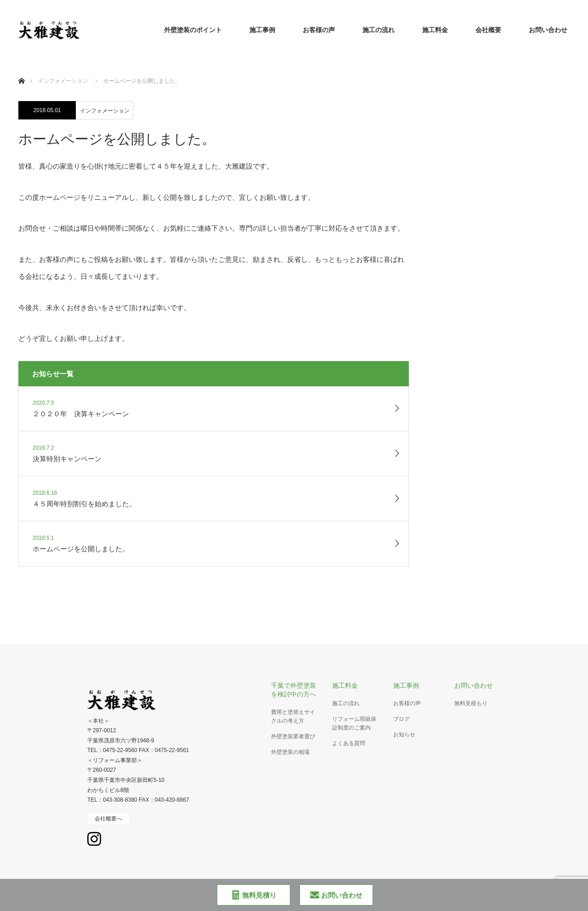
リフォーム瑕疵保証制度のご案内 (354, 723)
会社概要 (488, 30)
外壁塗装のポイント (193, 30)
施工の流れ (379, 30)
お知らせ (404, 735)
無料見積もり (471, 703)
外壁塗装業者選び (293, 736)
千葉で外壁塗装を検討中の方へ (294, 690)
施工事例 (262, 30)
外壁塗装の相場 (290, 752)
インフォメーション (105, 111)
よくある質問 (349, 743)
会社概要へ (108, 819)
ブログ (401, 719)
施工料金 (435, 30)
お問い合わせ (548, 30)
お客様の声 (319, 30)
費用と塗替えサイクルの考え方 (293, 716)
